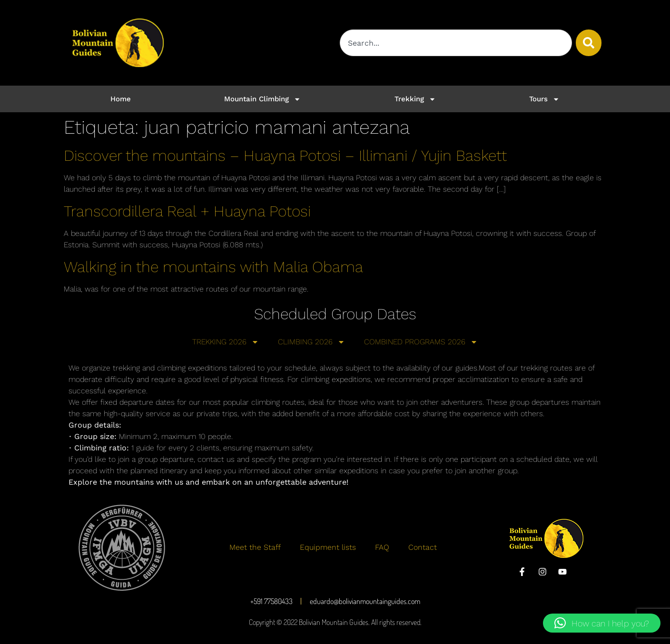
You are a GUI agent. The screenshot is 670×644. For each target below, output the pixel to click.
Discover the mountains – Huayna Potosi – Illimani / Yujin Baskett (285, 156)
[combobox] (456, 43)
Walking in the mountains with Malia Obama (213, 267)
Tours (544, 99)
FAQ (382, 547)
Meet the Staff (255, 547)
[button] (602, 623)
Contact (423, 547)
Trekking (415, 99)
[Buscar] (589, 43)
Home (121, 99)
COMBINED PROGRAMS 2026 (421, 342)
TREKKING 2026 (226, 342)
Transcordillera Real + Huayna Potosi (187, 211)
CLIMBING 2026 (311, 342)
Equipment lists (328, 547)
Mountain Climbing (262, 99)
